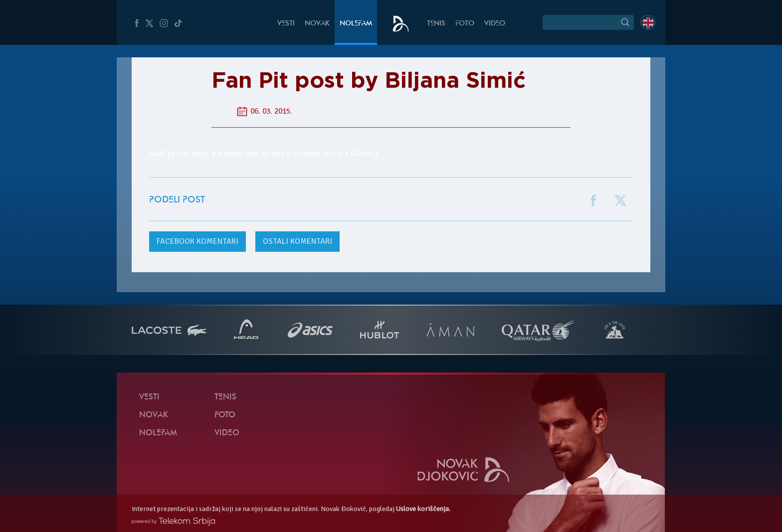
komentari (197, 241)
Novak (317, 24)
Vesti (286, 24)
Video (495, 24)
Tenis (436, 24)
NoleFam (356, 24)
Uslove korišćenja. (423, 509)
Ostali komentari (297, 241)
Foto (465, 24)
